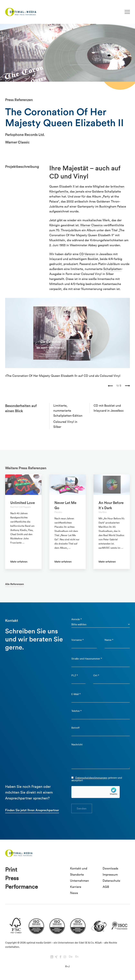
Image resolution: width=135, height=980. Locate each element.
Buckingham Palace (113, 206)
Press (12, 878)
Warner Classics (91, 225)
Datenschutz (111, 881)
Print (11, 870)
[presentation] (110, 386)
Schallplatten (112, 269)
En (77, 957)
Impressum (110, 874)
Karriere (76, 887)
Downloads (110, 868)
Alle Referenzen (14, 584)
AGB (106, 887)
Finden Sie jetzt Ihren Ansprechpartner (32, 810)
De (71, 957)
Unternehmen (80, 881)
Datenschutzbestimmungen (91, 778)
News (74, 893)
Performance (22, 887)
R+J (67, 966)
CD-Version (87, 254)
